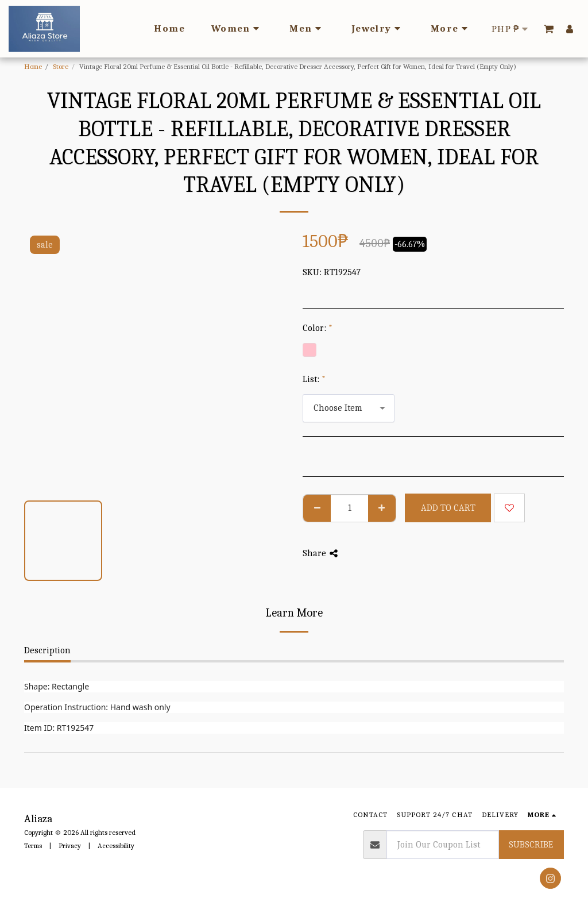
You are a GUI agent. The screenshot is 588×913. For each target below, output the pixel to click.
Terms (33, 845)
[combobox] (349, 408)
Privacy (70, 845)
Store (61, 66)
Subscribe (531, 845)
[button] (549, 29)
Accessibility (116, 845)
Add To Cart (448, 508)
